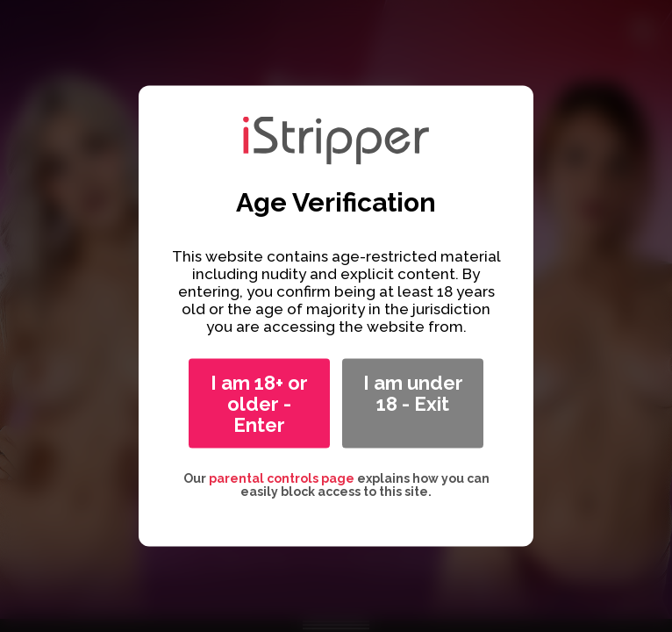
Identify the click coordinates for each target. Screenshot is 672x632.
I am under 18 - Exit (413, 393)
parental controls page (282, 478)
